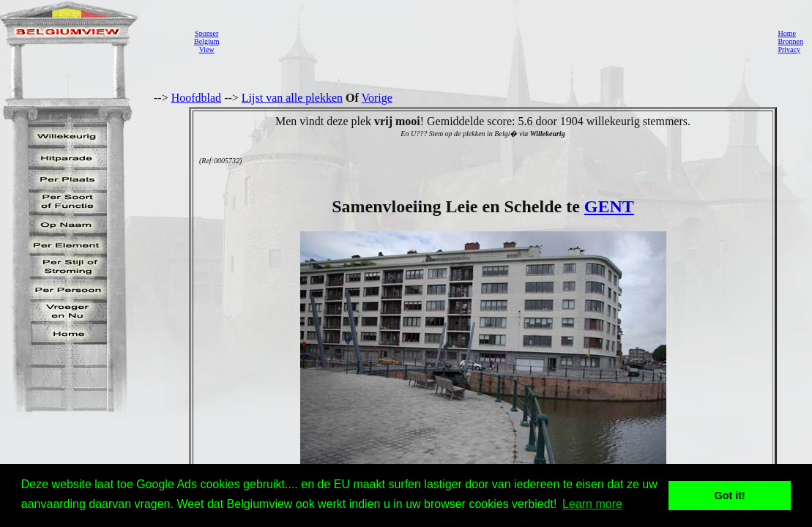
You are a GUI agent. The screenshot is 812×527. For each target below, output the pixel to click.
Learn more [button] (592, 504)
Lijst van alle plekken (292, 98)
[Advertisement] (494, 41)
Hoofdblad (196, 98)
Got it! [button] (730, 496)
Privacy (789, 49)
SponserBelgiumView (206, 41)
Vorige (377, 98)
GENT (609, 206)
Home (786, 33)
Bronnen (790, 41)
